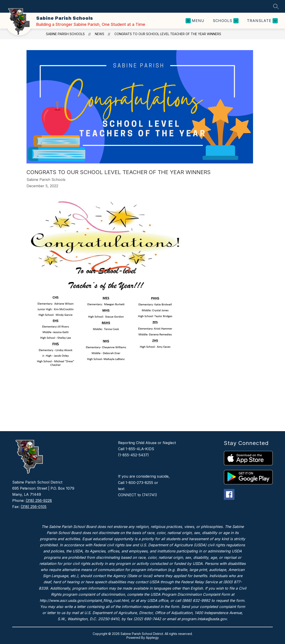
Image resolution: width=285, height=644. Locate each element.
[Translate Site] (262, 21)
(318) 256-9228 (39, 501)
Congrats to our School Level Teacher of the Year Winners (168, 34)
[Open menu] (195, 21)
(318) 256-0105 (34, 507)
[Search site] (276, 6)
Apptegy (152, 638)
